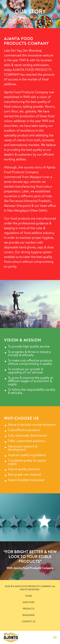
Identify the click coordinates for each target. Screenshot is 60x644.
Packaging (29, 615)
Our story (29, 602)
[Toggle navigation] (55, 637)
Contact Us (29, 621)
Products (29, 609)
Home (23, 18)
